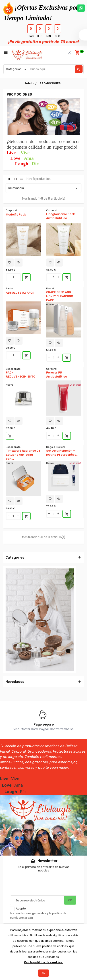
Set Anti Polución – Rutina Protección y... (62, 453)
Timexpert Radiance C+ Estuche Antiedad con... (23, 455)
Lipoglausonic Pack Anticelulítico (60, 216)
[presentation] (44, 884)
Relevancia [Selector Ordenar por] (43, 188)
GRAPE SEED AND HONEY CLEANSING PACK (60, 296)
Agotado (10, 436)
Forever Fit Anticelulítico (57, 375)
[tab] (8, 179)
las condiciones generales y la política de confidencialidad (38, 915)
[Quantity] (13, 277)
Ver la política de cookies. (44, 962)
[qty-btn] (9, 277)
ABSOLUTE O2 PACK (20, 293)
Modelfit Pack (16, 215)
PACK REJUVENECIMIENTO (21, 375)
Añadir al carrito (26, 278)
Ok (43, 973)
